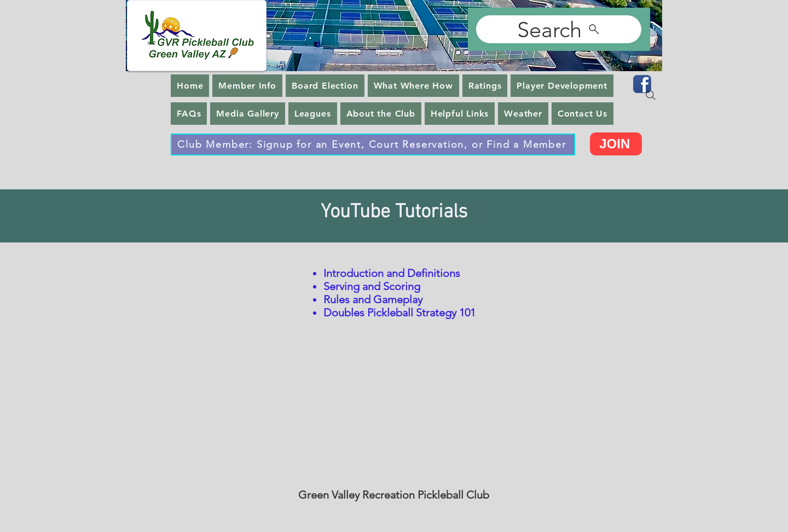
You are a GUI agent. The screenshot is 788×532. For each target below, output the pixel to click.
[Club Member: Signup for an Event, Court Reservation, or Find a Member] (373, 144)
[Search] (559, 29)
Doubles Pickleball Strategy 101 (399, 313)
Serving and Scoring (372, 286)
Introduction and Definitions (392, 273)
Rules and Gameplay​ (373, 299)
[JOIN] (616, 144)
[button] (247, 86)
